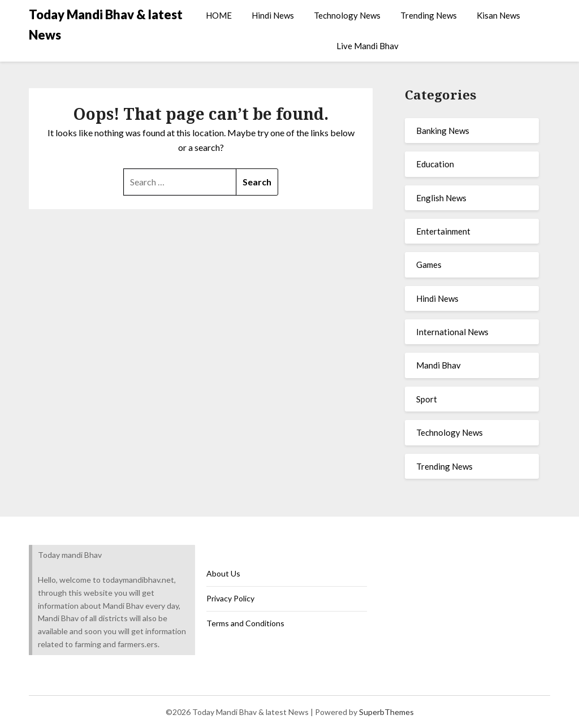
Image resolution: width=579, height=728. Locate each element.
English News (441, 198)
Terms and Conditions (245, 623)
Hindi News (273, 15)
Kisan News (498, 15)
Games (429, 265)
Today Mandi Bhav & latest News (106, 25)
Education (435, 164)
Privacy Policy (230, 598)
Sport (427, 399)
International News (452, 332)
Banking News (443, 131)
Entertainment (443, 231)
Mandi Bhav (438, 365)
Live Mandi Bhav (368, 46)
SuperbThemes (386, 712)
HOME (219, 15)
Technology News (347, 15)
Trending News (429, 15)
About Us (223, 573)
